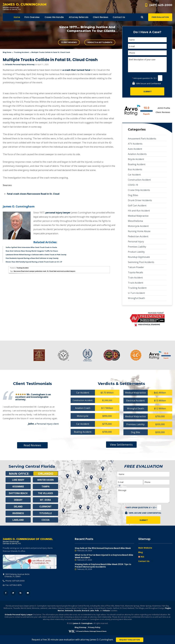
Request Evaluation (130, 640)
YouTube (28, 593)
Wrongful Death (136, 298)
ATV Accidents (135, 144)
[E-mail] (147, 46)
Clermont (45, 507)
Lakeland (18, 520)
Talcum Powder (136, 267)
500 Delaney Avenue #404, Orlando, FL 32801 (30, 562)
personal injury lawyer (58, 213)
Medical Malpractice (138, 216)
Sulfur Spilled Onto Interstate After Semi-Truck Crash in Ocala (31, 247)
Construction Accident (139, 180)
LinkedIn (21, 593)
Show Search (142, 17)
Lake (92, 611)
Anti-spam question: (141, 78)
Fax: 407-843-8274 (12, 585)
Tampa (45, 487)
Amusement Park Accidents (142, 139)
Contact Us (144, 561)
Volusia (106, 611)
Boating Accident (137, 164)
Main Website (145, 548)
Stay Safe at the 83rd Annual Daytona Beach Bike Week (105, 549)
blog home (7, 52)
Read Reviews (32, 445)
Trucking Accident (21, 52)
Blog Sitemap (80, 628)
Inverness (18, 513)
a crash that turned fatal (76, 70)
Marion (61, 611)
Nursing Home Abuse (139, 231)
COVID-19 (133, 185)
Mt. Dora (46, 500)
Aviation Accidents (137, 154)
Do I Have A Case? (147, 32)
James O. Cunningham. (83, 623)
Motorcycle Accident (138, 226)
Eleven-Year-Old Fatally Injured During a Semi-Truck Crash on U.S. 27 (34, 262)
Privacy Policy (94, 628)
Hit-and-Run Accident (139, 211)
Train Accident (135, 278)
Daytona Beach (18, 493)
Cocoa (46, 520)
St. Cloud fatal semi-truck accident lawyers (61, 271)
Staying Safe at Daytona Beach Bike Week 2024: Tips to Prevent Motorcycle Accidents (105, 567)
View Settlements (121, 445)
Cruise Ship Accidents (139, 190)
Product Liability (136, 252)
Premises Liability (137, 247)
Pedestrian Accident (138, 236)
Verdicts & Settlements (100, 42)
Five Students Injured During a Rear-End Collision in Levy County (32, 258)
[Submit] (147, 91)
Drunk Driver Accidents (140, 200)
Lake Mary (18, 480)
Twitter (13, 593)
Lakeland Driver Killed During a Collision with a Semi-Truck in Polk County (36, 255)
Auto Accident (135, 149)
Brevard (85, 611)
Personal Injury (136, 242)
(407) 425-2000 (161, 5)
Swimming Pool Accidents (141, 262)
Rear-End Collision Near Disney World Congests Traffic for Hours (32, 251)
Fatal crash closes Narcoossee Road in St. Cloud (33, 194)
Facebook (6, 593)
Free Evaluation (160, 17)
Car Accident (134, 175)
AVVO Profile (164, 108)
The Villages (45, 493)
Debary (18, 500)
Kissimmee (18, 487)
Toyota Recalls (135, 272)
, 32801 (16, 575)
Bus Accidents (135, 169)
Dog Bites (133, 195)
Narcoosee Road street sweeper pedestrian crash (30, 271)
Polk (97, 611)
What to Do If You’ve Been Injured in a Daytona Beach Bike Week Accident (105, 557)
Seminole (69, 611)
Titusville (46, 513)
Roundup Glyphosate (139, 257)
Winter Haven (45, 480)
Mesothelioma (135, 221)
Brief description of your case (147, 65)
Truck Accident (136, 283)
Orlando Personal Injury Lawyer (19, 615)
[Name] (147, 40)
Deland (18, 507)
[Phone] (147, 53)
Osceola (77, 611)
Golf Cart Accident (137, 205)
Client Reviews (69, 42)
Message (143, 495)
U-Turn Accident (136, 293)
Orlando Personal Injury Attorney (20, 64)
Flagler (168, 608)
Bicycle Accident (136, 159)
